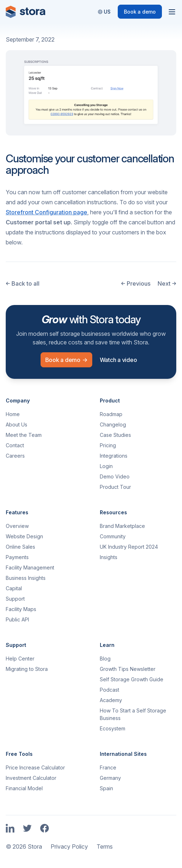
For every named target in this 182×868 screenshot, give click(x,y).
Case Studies (115, 435)
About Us (17, 425)
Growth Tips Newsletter (128, 669)
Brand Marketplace (122, 526)
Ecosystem (113, 728)
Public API (17, 619)
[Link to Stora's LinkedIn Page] (10, 829)
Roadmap (111, 414)
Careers (15, 456)
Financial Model (24, 788)
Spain (106, 788)
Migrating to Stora (27, 669)
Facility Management (30, 567)
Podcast (109, 690)
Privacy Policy (69, 846)
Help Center (20, 659)
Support (15, 599)
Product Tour (115, 487)
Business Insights (26, 578)
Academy (111, 700)
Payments (17, 557)
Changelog (113, 425)
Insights (109, 557)
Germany (110, 778)
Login (106, 466)
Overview (17, 526)
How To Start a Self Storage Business (133, 714)
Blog (105, 659)
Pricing (108, 445)
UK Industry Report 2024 (129, 547)
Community (113, 536)
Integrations (114, 456)
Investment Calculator (31, 778)
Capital (14, 588)
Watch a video (118, 360)
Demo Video (115, 476)
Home (13, 414)
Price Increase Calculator (35, 767)
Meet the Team (24, 435)
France (108, 767)
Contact (15, 445)
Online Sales (20, 547)
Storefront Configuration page (46, 212)
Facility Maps (21, 609)
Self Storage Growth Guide (132, 679)
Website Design (24, 536)
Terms (105, 846)
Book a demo (140, 12)
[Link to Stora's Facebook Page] (45, 829)
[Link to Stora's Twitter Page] (27, 829)
